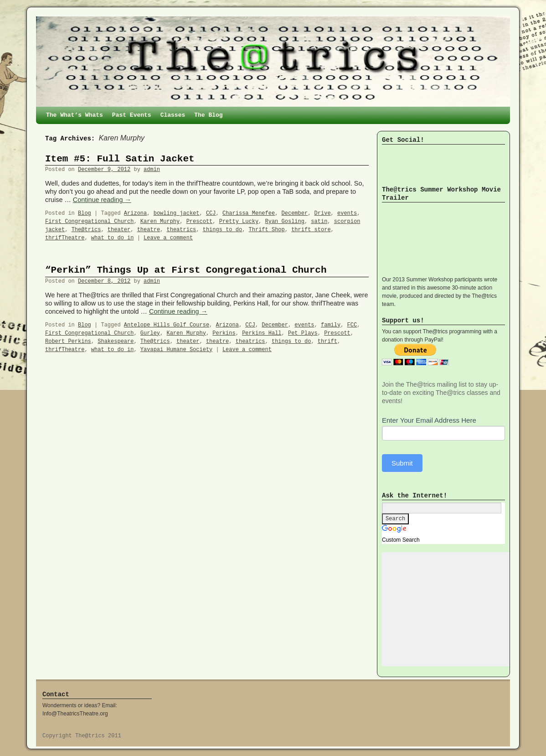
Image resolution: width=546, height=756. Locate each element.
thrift (327, 342)
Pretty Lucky (239, 222)
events (347, 213)
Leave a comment (168, 238)
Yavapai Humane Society (176, 350)
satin (319, 222)
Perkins (224, 333)
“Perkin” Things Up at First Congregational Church (186, 270)
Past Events (132, 115)
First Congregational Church (89, 222)
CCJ (211, 213)
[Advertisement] (450, 609)
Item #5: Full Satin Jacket (120, 159)
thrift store (311, 230)
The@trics (86, 230)
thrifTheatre (65, 238)
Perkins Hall (262, 333)
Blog (85, 213)
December (295, 213)
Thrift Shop (267, 230)
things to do (222, 230)
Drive (323, 213)
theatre (149, 230)
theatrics (182, 230)
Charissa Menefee (249, 213)
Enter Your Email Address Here (429, 420)
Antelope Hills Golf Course (167, 325)
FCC (352, 325)
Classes (173, 115)
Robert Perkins (68, 342)
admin (152, 170)
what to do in (113, 238)
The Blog (208, 115)
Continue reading (102, 200)
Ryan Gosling (285, 222)
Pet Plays (303, 333)
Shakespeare (116, 342)
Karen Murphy (160, 222)
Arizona (135, 213)
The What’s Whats (75, 115)
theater (119, 230)
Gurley (150, 333)
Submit (402, 463)
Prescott (200, 222)
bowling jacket (177, 213)
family (331, 325)
